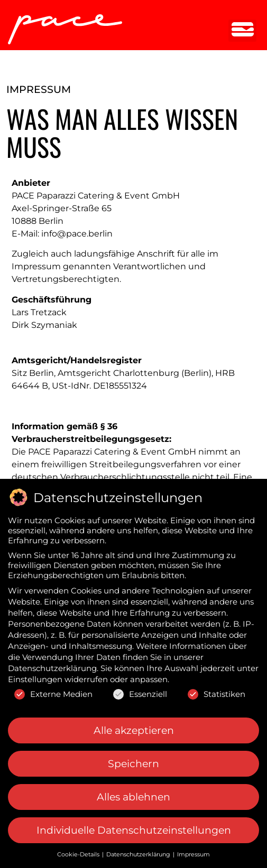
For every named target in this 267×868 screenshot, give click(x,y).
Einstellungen (35, 676)
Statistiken (217, 690)
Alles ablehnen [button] (133, 793)
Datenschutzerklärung (52, 664)
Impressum (194, 851)
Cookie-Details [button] (79, 851)
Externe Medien (53, 690)
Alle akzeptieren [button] (134, 726)
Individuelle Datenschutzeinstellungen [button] (134, 827)
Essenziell (140, 690)
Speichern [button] (133, 759)
